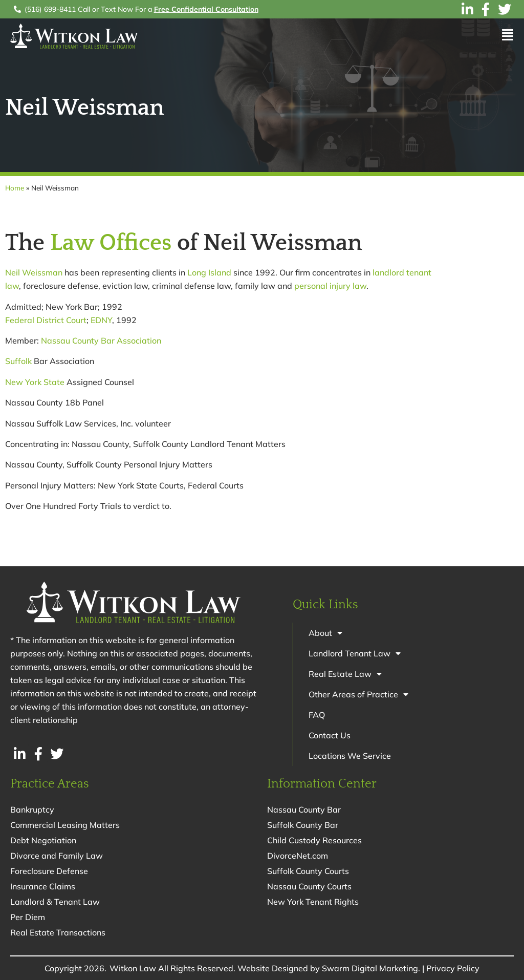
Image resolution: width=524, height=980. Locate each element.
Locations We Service (350, 756)
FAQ (317, 715)
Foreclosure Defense (49, 871)
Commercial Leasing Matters (65, 825)
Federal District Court (46, 320)
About (325, 633)
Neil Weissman (34, 272)
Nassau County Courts (309, 886)
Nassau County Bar (304, 809)
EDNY (101, 320)
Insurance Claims (43, 886)
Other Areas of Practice (358, 694)
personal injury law (330, 286)
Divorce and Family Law (57, 856)
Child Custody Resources (314, 840)
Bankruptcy (32, 809)
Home (15, 188)
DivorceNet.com (298, 856)
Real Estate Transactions (58, 932)
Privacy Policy (453, 968)
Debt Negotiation (43, 840)
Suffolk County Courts (308, 871)
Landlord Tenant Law (355, 653)
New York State (35, 382)
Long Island (209, 272)
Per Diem (28, 917)
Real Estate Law (345, 674)
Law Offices (111, 243)
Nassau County (70, 340)
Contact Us (330, 735)
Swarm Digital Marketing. (371, 968)
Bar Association (131, 340)
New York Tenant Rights (313, 902)
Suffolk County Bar (303, 825)
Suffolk (18, 361)
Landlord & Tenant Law (55, 902)
